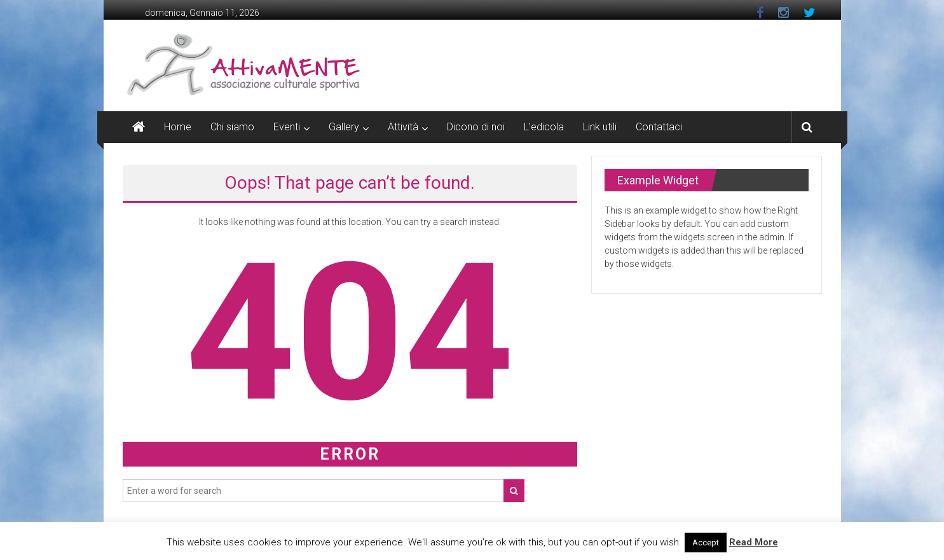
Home (178, 127)
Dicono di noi (476, 127)
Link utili (600, 127)
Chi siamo (232, 127)
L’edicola (544, 127)
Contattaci (659, 127)
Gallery (344, 127)
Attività (403, 127)
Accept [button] (706, 543)
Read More (754, 542)
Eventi (287, 127)
